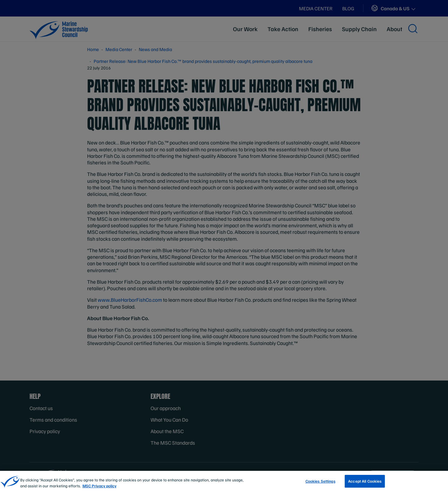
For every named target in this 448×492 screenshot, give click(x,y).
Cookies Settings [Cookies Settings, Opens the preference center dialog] (320, 483)
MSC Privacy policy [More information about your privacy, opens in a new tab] (99, 488)
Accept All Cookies (365, 483)
